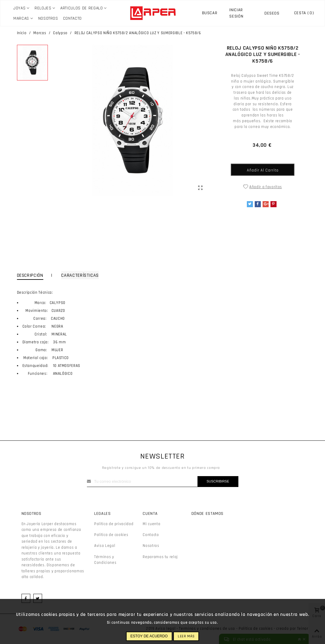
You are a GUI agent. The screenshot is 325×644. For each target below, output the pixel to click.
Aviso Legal (105, 546)
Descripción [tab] (30, 275)
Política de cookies (111, 535)
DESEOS (272, 13)
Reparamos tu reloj (160, 557)
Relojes (43, 8)
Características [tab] (80, 275)
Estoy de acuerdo (149, 636)
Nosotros (48, 18)
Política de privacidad (114, 524)
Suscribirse (218, 481)
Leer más (186, 636)
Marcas (21, 18)
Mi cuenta (151, 524)
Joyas (19, 8)
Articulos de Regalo (81, 8)
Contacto (72, 18)
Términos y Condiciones (105, 560)
